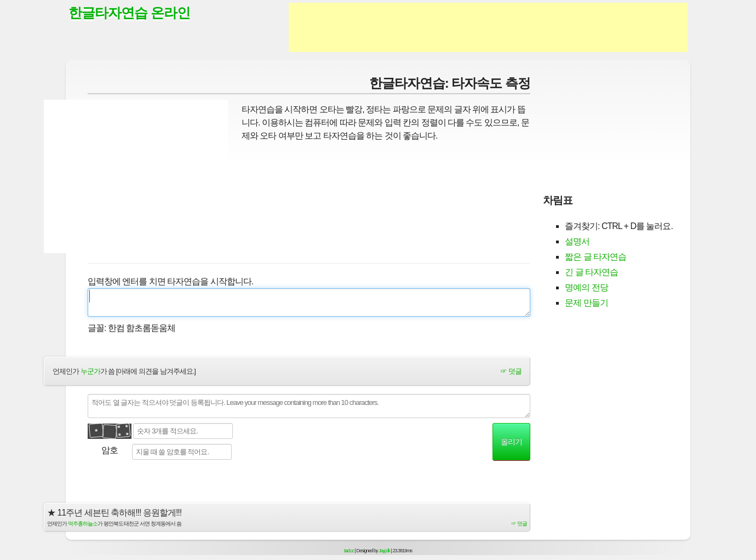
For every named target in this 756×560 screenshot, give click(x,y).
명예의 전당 (586, 287)
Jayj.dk (384, 551)
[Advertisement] (488, 27)
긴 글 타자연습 (591, 272)
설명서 (577, 241)
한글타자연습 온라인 (129, 13)
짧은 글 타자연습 (595, 257)
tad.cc (349, 551)
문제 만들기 (586, 303)
